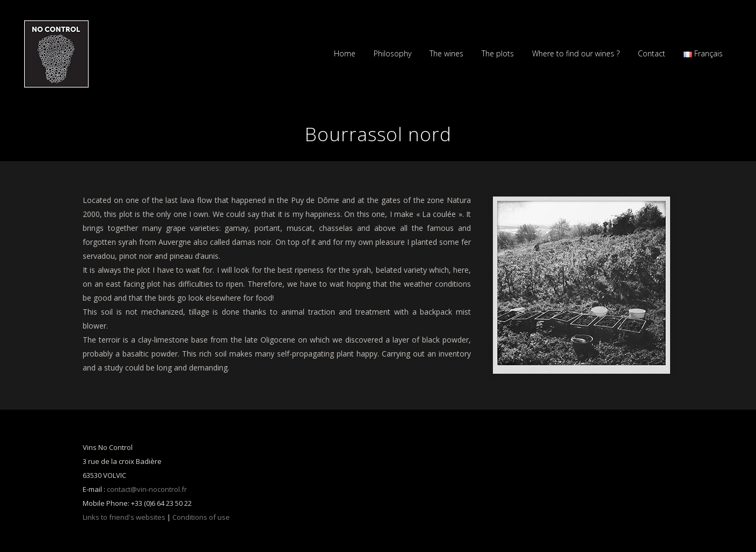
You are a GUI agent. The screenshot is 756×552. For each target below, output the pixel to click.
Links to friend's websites (124, 517)
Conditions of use (201, 517)
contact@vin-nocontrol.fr (147, 489)
